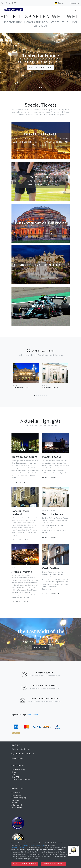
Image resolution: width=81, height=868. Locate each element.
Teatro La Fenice (50, 388)
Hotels (14, 772)
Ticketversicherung (18, 770)
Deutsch (59, 3)
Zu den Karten (20, 482)
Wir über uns (16, 793)
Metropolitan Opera (24, 457)
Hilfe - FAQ (15, 777)
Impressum (15, 800)
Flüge (13, 774)
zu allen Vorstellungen (41, 68)
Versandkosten (17, 807)
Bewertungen (16, 795)
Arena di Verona (22, 571)
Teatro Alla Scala (22, 388)
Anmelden (74, 3)
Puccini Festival (52, 457)
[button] (40, 88)
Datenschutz (16, 802)
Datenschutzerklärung (19, 847)
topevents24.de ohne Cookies (33, 845)
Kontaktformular (17, 758)
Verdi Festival (51, 568)
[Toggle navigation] (75, 10)
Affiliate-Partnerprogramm (21, 779)
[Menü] (77, 847)
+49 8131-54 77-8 (24, 754)
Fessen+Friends (32, 715)
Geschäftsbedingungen (19, 797)
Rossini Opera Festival (21, 512)
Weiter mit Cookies (54, 864)
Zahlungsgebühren (18, 805)
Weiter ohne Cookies (25, 864)
